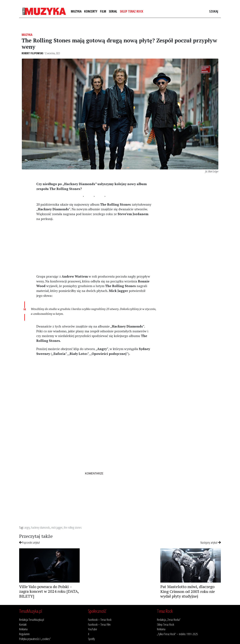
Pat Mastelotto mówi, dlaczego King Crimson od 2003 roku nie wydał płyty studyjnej (188, 591)
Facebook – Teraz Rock (100, 620)
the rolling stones (73, 527)
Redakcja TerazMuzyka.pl (32, 620)
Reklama (23, 629)
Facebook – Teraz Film (99, 624)
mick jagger (57, 527)
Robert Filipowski (32, 53)
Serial (113, 11)
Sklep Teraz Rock (131, 11)
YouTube (92, 629)
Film (103, 11)
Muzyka (76, 11)
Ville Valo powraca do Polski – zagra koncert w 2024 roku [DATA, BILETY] (49, 591)
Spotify (91, 639)
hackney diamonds (41, 527)
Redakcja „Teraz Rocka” (169, 620)
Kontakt (23, 624)
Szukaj (214, 11)
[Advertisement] (94, 247)
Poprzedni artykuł (29, 542)
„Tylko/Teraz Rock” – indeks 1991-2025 (177, 634)
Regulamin (24, 634)
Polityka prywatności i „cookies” (35, 639)
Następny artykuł (211, 542)
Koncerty (91, 11)
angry (27, 527)
